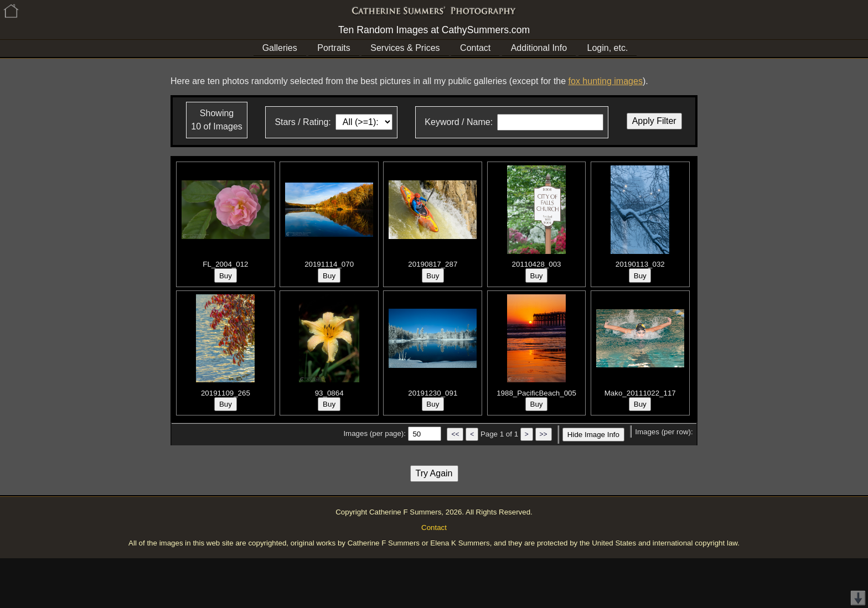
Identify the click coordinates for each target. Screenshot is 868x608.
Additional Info (539, 48)
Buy (226, 276)
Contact (475, 48)
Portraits (334, 48)
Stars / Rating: (303, 122)
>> (544, 434)
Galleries (280, 48)
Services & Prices (405, 48)
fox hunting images (606, 81)
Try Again (434, 473)
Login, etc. (608, 48)
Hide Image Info (593, 435)
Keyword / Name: (459, 122)
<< (455, 434)
